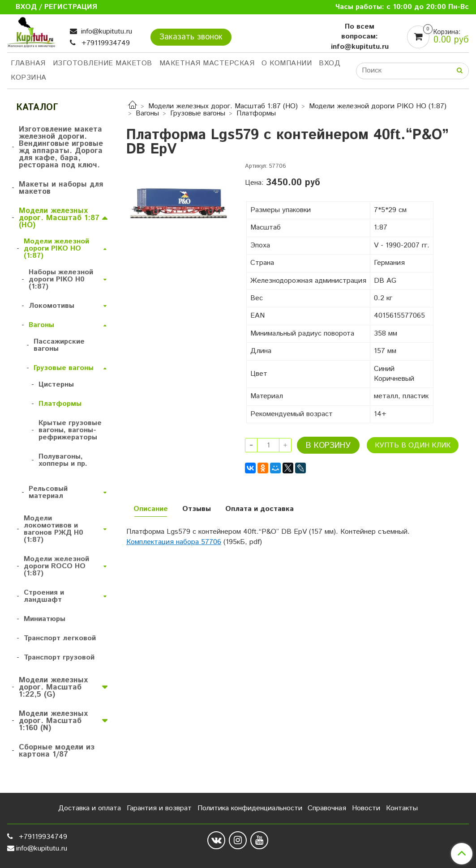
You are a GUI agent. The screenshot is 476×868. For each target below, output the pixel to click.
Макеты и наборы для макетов (61, 188)
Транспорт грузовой (59, 657)
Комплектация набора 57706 (174, 542)
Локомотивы (51, 306)
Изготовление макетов (103, 63)
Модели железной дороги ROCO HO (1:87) (56, 566)
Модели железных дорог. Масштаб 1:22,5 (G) (53, 687)
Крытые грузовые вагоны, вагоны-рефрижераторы (70, 430)
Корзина (29, 78)
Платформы (256, 113)
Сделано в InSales (440, 842)
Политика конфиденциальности (250, 808)
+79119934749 (105, 43)
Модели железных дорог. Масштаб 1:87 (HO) (223, 106)
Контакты (402, 808)
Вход (330, 63)
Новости (366, 808)
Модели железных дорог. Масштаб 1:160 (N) (53, 721)
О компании (287, 63)
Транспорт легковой (60, 638)
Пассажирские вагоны (59, 345)
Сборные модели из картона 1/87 (57, 751)
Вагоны (147, 113)
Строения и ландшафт (44, 596)
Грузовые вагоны (198, 113)
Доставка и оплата (90, 808)
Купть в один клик (413, 445)
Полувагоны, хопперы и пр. (63, 460)
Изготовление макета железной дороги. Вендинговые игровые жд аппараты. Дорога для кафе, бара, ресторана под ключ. (61, 147)
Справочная (327, 808)
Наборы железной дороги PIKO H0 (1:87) (61, 279)
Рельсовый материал (48, 492)
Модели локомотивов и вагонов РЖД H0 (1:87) (54, 529)
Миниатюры (45, 619)
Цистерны (56, 385)
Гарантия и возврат (159, 808)
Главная (28, 63)
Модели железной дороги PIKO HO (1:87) (378, 106)
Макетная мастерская (207, 63)
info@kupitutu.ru (105, 32)
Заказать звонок (191, 37)
